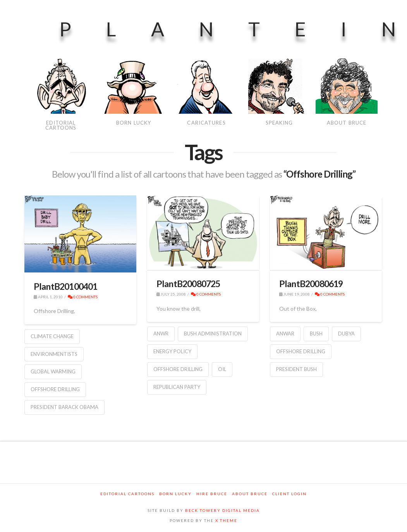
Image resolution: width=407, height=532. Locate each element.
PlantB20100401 (66, 286)
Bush (316, 334)
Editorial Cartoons (127, 494)
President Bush (296, 369)
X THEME (226, 520)
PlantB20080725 (188, 284)
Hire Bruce (212, 494)
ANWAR (285, 334)
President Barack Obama (64, 407)
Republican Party (177, 387)
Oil (222, 369)
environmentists (54, 354)
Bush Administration (213, 334)
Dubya (346, 334)
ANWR (161, 334)
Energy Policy (172, 351)
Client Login (289, 494)
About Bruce (250, 494)
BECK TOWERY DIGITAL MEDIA (222, 510)
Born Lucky (175, 494)
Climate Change (52, 336)
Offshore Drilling (55, 389)
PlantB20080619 (311, 284)
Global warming (53, 371)
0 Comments (83, 297)
